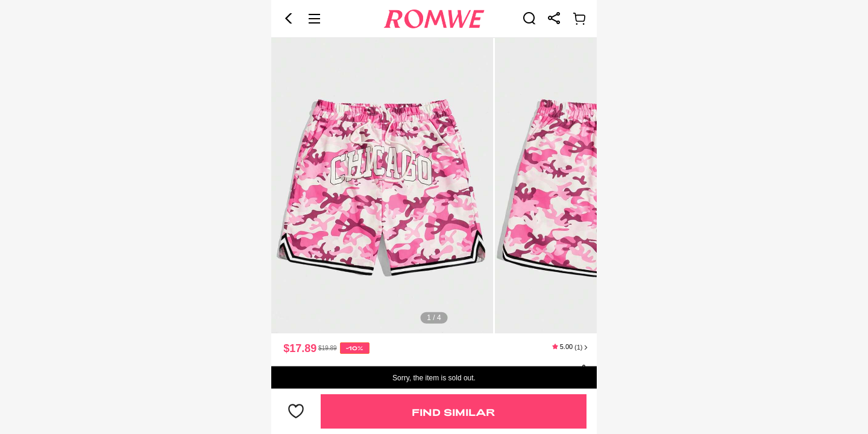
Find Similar (453, 412)
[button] (289, 19)
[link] (529, 18)
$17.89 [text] (300, 348)
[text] (434, 186)
